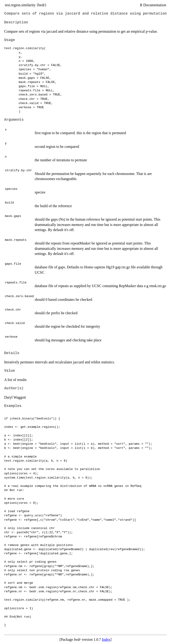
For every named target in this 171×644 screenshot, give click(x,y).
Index (106, 639)
